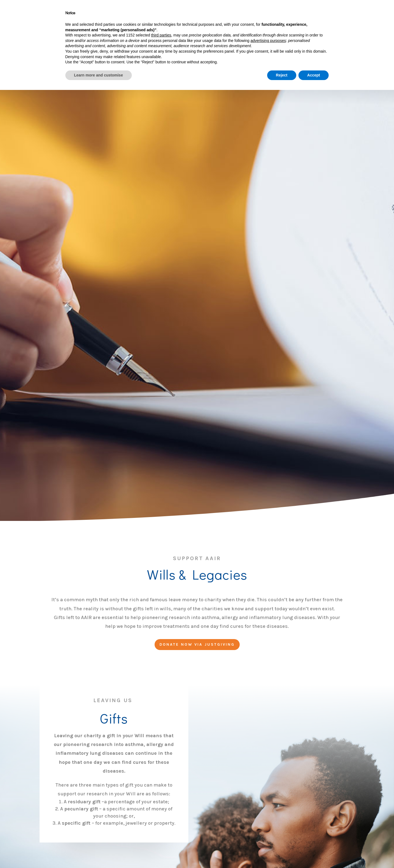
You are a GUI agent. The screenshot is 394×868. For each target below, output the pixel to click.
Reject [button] (282, 853)
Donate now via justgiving (197, 644)
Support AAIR (212, 15)
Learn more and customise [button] (99, 853)
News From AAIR (329, 15)
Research (291, 15)
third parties (161, 813)
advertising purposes (268, 818)
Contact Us (363, 15)
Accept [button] (314, 853)
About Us (177, 15)
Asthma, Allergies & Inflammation (256, 15)
